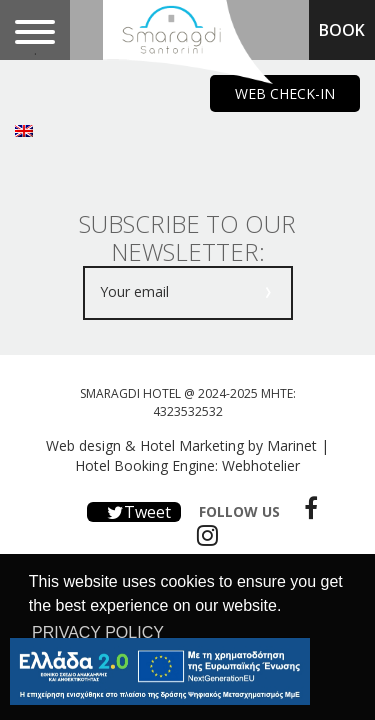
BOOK (342, 30)
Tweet (134, 512)
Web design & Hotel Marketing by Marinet (181, 445)
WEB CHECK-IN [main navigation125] (285, 93)
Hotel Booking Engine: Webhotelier (187, 465)
